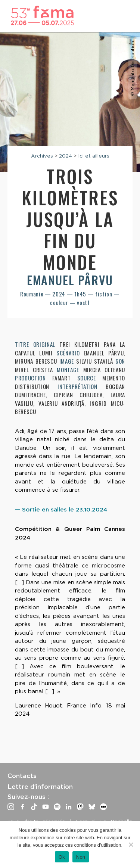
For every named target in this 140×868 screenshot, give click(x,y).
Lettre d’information (40, 787)
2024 (66, 156)
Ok (62, 857)
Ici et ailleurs (94, 156)
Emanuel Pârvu (70, 280)
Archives (42, 156)
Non (81, 857)
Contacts (22, 776)
